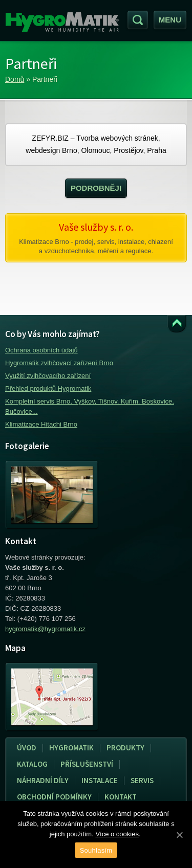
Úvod (27, 748)
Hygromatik (71, 748)
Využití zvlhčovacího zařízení (48, 376)
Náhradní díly (43, 780)
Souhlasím (96, 850)
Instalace (97, 781)
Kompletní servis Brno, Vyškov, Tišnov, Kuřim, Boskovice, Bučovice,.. (90, 406)
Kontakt (121, 797)
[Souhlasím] (179, 835)
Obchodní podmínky (54, 797)
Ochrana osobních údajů (41, 350)
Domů (15, 79)
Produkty (125, 748)
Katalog (32, 764)
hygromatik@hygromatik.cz (45, 629)
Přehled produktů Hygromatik (48, 388)
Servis (139, 781)
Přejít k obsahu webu (177, 324)
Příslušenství (87, 764)
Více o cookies (117, 834)
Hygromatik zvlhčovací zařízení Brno (59, 363)
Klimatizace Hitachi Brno (41, 424)
